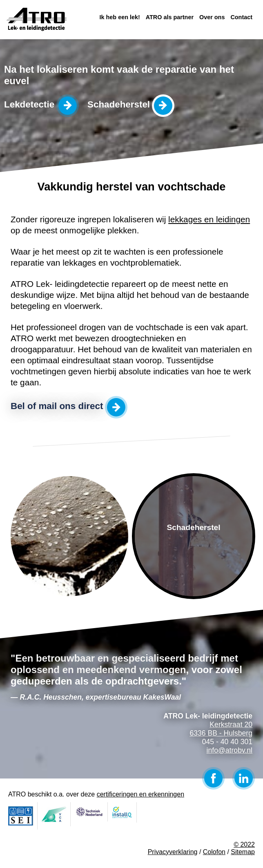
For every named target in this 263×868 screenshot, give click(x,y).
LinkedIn (244, 778)
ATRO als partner (170, 17)
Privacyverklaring (173, 852)
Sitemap (243, 852)
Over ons (212, 17)
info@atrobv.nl (230, 750)
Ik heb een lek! (120, 17)
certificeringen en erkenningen (140, 794)
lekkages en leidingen (209, 219)
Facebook (213, 778)
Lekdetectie (29, 104)
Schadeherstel (119, 104)
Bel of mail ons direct (57, 406)
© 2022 (244, 845)
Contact (241, 17)
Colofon (214, 852)
